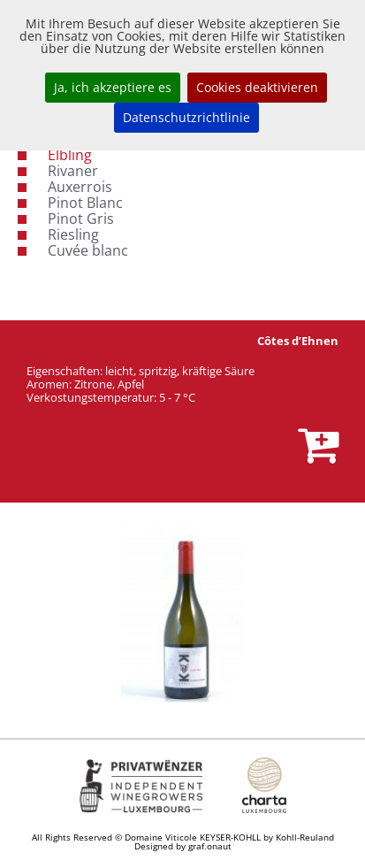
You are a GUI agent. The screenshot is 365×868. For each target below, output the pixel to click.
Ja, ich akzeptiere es (113, 87)
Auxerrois (80, 187)
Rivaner (73, 171)
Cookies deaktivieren (257, 87)
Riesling (73, 234)
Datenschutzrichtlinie (186, 117)
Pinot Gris (81, 219)
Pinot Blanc (85, 203)
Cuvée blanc (88, 250)
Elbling (70, 155)
